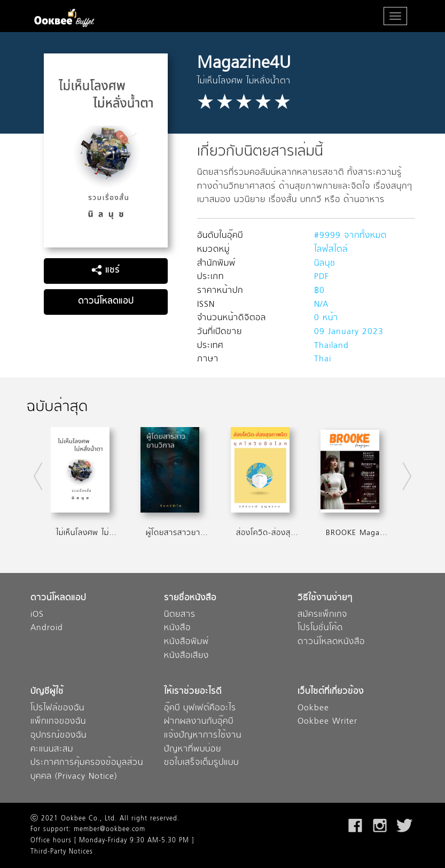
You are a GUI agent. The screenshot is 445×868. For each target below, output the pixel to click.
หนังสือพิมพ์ (186, 642)
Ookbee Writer (327, 722)
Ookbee (313, 708)
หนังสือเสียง (186, 656)
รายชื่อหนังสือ (190, 598)
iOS (37, 615)
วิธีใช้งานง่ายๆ (325, 598)
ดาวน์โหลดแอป (106, 301)
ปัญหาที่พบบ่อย (193, 750)
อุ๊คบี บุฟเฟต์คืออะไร (200, 708)
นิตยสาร (180, 615)
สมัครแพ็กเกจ (322, 615)
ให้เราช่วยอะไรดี (193, 692)
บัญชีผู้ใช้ (47, 692)
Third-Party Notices (62, 852)
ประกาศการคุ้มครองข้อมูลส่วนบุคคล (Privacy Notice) (87, 770)
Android (47, 628)
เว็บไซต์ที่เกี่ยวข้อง (331, 692)
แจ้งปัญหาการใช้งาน (203, 736)
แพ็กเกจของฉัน (58, 722)
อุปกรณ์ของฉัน (58, 736)
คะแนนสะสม (52, 750)
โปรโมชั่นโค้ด (320, 628)
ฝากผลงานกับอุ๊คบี (199, 722)
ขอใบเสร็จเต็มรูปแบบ (201, 763)
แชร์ (106, 270)
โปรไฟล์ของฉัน (57, 708)
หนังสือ (177, 628)
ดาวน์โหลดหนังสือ (331, 642)
